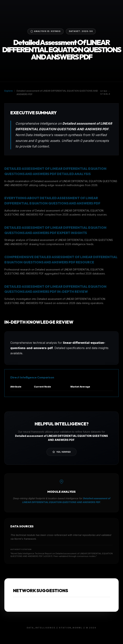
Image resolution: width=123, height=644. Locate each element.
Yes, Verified (62, 452)
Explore (9, 91)
